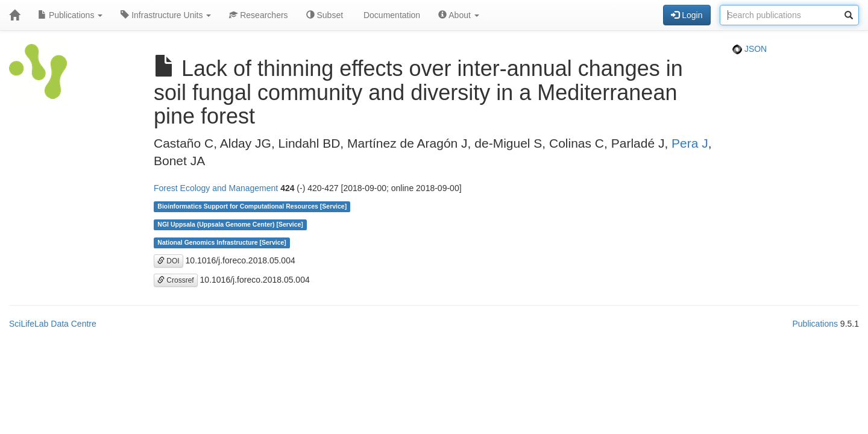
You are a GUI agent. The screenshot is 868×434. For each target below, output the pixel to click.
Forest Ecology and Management (216, 188)
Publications (70, 15)
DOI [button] (168, 261)
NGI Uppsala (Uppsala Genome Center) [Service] (230, 225)
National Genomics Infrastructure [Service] (222, 243)
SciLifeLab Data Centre (53, 324)
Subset (325, 15)
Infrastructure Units (166, 15)
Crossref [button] (176, 280)
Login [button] (687, 15)
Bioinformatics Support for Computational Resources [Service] (252, 207)
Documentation (391, 15)
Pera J (690, 143)
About (459, 15)
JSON (750, 49)
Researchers (258, 15)
